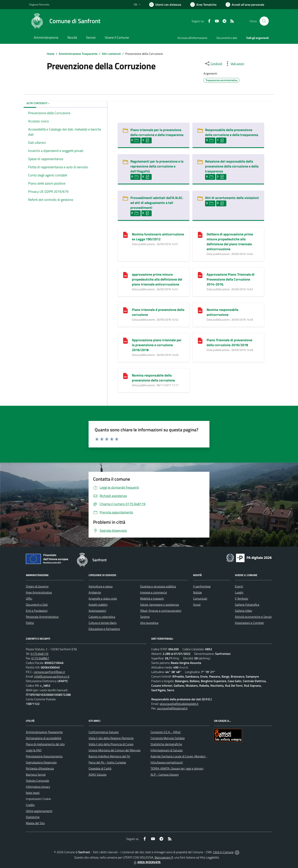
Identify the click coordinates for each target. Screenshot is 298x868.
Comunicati (200, 598)
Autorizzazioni (97, 611)
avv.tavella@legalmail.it (172, 708)
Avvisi (197, 605)
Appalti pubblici (98, 605)
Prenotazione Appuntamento (44, 756)
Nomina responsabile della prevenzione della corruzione (153, 378)
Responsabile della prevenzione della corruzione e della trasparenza (232, 132)
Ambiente (95, 592)
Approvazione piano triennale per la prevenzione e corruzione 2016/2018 (157, 345)
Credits (30, 805)
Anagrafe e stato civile (103, 598)
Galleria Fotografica (247, 605)
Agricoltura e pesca (101, 586)
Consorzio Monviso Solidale (168, 738)
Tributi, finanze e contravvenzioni (161, 611)
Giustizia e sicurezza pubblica (158, 586)
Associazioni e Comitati (249, 623)
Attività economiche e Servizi (253, 617)
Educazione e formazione (104, 629)
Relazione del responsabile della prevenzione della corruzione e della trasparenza (232, 166)
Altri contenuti (111, 54)
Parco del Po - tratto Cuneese (107, 762)
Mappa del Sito (35, 823)
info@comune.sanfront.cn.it (52, 676)
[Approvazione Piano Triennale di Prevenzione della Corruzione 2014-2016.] (200, 275)
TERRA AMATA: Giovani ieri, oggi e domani (177, 768)
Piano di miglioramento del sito (45, 744)
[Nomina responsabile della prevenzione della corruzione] (125, 375)
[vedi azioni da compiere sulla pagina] (234, 64)
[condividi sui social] (213, 64)
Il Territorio (241, 598)
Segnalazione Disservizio (41, 762)
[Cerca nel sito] (264, 21)
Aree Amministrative (39, 592)
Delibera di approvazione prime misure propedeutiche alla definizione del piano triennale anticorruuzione (230, 242)
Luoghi (239, 592)
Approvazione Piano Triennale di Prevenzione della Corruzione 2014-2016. (231, 279)
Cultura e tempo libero (103, 623)
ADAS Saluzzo (97, 774)
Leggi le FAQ (34, 750)
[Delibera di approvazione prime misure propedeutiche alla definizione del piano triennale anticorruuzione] (200, 234)
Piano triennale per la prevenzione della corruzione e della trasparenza (157, 132)
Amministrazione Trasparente (78, 54)
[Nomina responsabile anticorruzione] (200, 310)
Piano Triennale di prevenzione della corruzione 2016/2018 (229, 342)
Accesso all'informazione (192, 38)
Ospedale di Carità (100, 768)
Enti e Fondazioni (37, 611)
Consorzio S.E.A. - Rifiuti (166, 732)
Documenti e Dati (37, 605)
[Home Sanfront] (65, 21)
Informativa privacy (38, 787)
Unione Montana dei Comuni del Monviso (115, 750)
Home (51, 54)
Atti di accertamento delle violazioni (232, 198)
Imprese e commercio (153, 592)
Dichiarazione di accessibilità (44, 738)
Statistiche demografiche (166, 744)
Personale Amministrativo (42, 617)
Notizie (197, 592)
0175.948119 (39, 654)
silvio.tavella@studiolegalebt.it (179, 704)
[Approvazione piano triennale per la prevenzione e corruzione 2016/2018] (125, 340)
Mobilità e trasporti (152, 598)
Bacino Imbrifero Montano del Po (109, 756)
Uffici (29, 598)
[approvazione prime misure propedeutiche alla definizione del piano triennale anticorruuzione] (125, 275)
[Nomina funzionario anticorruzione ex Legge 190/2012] (125, 234)
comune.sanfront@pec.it (49, 672)
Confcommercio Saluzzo (104, 732)
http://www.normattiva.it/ (167, 762)
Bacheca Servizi (36, 774)
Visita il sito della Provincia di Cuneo (111, 744)
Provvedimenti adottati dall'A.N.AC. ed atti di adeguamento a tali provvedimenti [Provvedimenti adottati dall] (157, 203)
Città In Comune (223, 852)
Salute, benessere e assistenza (159, 605)
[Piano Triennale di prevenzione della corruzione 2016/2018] (200, 340)
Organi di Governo (37, 586)
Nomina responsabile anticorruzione (222, 312)
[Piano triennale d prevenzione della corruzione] (125, 310)
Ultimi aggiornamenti (39, 811)
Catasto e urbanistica (102, 617)
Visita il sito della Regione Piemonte (111, 738)
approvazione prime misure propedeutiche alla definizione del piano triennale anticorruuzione (157, 279)
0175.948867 (40, 658)
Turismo (145, 617)
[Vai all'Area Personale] (245, 5)
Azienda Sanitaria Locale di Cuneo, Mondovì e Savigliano (186, 756)
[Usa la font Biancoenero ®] (165, 5)
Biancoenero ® (164, 857)
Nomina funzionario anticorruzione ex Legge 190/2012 (158, 237)
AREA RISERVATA (147, 862)
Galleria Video (243, 611)
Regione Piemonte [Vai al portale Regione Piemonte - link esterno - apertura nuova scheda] (39, 4)
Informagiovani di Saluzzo (167, 750)
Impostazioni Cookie (38, 799)
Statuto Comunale (37, 781)
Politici (30, 623)
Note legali (33, 793)
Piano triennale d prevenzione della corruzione (158, 312)
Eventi (239, 586)
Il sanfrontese (202, 586)
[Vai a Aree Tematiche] (203, 5)
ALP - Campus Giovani (165, 774)
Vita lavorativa (149, 623)
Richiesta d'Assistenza (40, 768)
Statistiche (33, 817)
